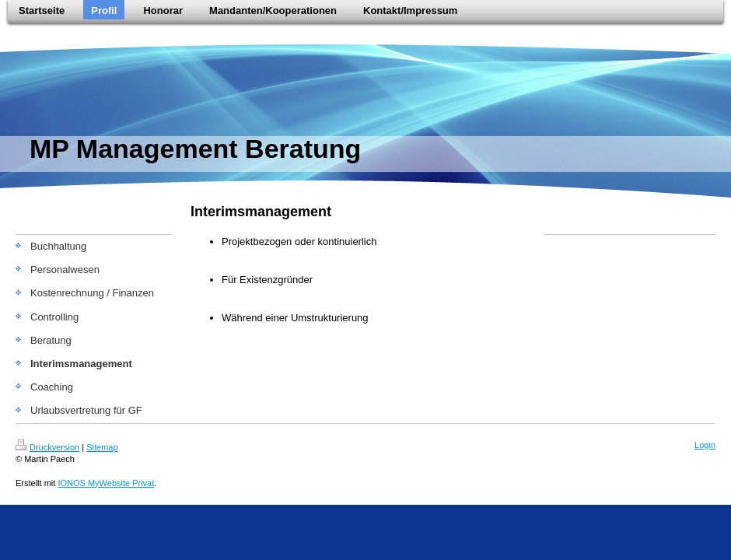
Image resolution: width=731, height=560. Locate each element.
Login (705, 445)
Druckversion (47, 447)
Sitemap (102, 447)
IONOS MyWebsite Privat (106, 483)
